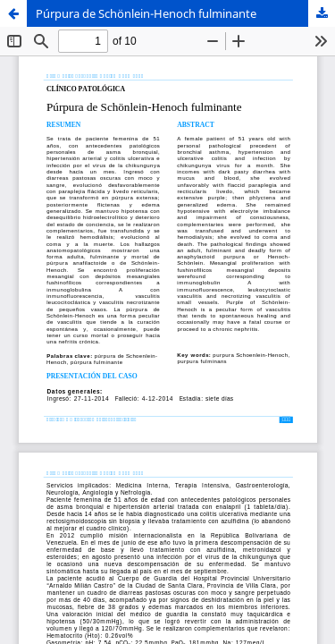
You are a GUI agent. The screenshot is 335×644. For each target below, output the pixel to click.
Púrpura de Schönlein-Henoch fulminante (146, 13)
